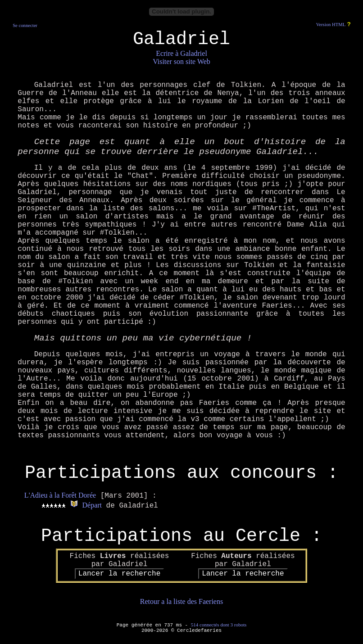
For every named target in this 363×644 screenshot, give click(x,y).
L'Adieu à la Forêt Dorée (60, 495)
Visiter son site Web (181, 61)
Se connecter (25, 25)
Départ (92, 505)
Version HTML (331, 25)
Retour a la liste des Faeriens (181, 601)
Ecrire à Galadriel (181, 53)
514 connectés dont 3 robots (219, 625)
